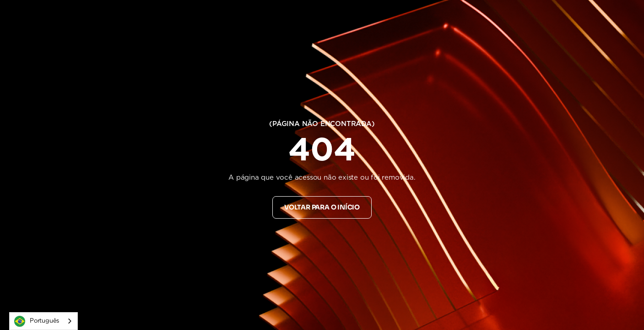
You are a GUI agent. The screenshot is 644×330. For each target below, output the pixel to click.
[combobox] (43, 321)
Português (37, 321)
